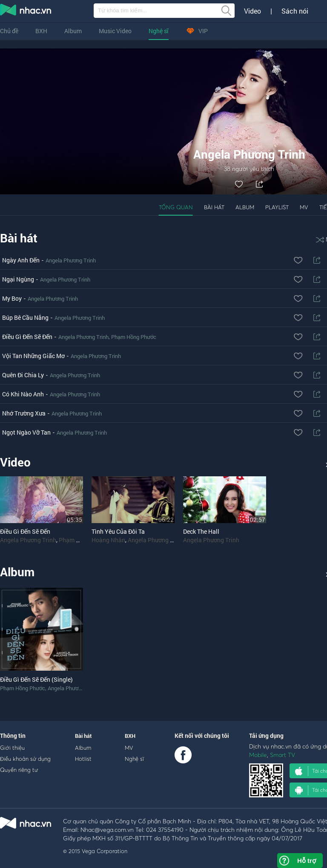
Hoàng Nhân (108, 540)
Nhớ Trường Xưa (24, 413)
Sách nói (295, 11)
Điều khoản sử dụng (25, 759)
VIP (197, 31)
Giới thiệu (12, 748)
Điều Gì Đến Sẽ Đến (27, 337)
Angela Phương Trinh (71, 260)
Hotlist (83, 759)
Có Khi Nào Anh (23, 394)
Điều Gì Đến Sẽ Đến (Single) (36, 679)
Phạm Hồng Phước (134, 337)
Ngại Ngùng (18, 279)
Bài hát (214, 207)
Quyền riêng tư (19, 770)
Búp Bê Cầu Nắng (25, 317)
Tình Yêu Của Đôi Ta (118, 531)
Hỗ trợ (307, 861)
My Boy (12, 298)
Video (252, 11)
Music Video (115, 31)
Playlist (277, 207)
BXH (41, 31)
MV (304, 207)
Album (73, 31)
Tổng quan (176, 207)
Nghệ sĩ (159, 31)
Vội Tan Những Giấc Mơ (33, 356)
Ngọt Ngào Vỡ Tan (26, 432)
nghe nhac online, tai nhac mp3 (26, 11)
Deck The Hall (201, 531)
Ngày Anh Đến (21, 260)
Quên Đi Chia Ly (23, 375)
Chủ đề (9, 31)
